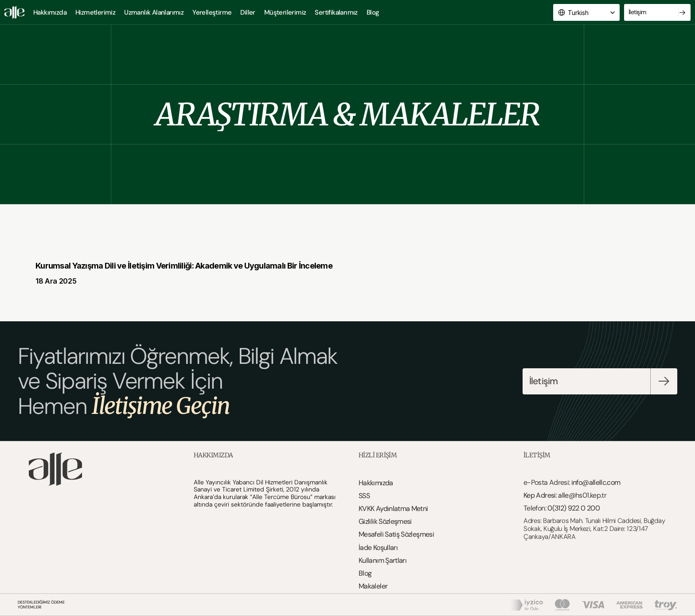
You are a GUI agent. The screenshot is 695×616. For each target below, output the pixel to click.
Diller (248, 12)
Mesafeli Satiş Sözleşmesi (396, 534)
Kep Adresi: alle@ (549, 495)
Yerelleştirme (212, 12)
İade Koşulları (378, 548)
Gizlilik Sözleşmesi (385, 521)
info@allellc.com (596, 482)
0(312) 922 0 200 (574, 508)
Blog (373, 12)
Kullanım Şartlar (382, 560)
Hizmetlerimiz (95, 12)
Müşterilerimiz (285, 12)
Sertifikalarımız (336, 12)
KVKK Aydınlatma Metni (393, 509)
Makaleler (373, 586)
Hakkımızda (50, 12)
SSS (364, 496)
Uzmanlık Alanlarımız (154, 12)
